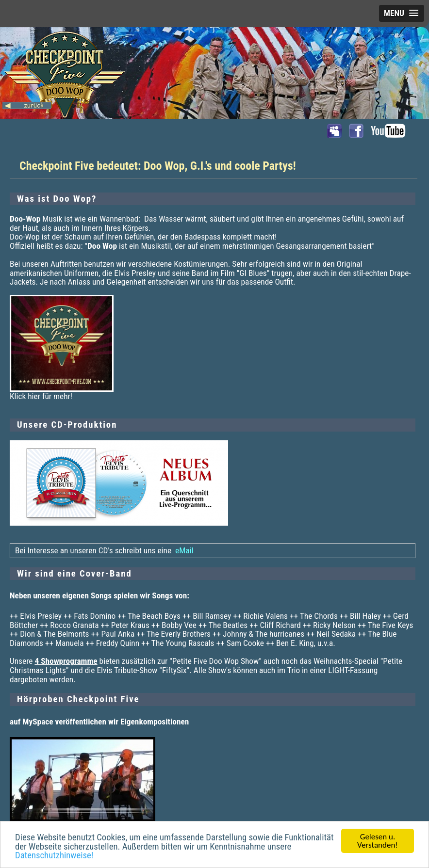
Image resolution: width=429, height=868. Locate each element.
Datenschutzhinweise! (54, 856)
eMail (183, 550)
